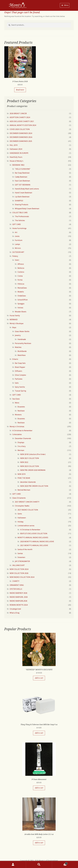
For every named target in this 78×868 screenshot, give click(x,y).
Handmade (22, 339)
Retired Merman (24, 490)
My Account (13, 865)
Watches (18, 347)
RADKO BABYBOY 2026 (18, 593)
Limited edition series (26, 526)
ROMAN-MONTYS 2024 (19, 605)
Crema (20, 276)
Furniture (19, 240)
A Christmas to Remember (22, 431)
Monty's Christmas (17, 427)
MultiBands (22, 351)
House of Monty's (16, 161)
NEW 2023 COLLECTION (30, 466)
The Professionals (22, 216)
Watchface (22, 355)
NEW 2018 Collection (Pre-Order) (33, 454)
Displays (21, 442)
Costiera (21, 272)
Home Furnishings (19, 228)
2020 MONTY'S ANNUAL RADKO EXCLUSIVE (37, 541)
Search (39, 865)
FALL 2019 (14, 145)
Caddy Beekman (21, 177)
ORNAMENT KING (17, 585)
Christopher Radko (22, 506)
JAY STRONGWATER (22, 561)
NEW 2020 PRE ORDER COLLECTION (34, 486)
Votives (20, 308)
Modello (21, 292)
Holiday (20, 522)
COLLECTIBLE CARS (20, 213)
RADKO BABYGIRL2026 (18, 601)
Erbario (15, 359)
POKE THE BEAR (24, 478)
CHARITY (16, 581)
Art (16, 232)
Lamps (17, 244)
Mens (17, 403)
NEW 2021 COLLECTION (30, 458)
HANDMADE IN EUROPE (19, 153)
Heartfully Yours (16, 157)
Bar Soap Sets (20, 363)
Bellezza (21, 268)
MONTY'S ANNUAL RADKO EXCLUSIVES (33, 537)
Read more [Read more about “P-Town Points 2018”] (20, 90)
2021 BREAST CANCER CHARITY (27, 502)
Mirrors (18, 248)
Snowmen (21, 557)
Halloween (22, 518)
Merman (21, 450)
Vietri (17, 260)
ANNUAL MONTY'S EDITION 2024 (23, 125)
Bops (14, 327)
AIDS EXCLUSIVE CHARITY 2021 (22, 121)
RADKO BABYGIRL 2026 (19, 597)
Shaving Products (22, 205)
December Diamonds (23, 438)
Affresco (21, 264)
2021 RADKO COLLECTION (28, 510)
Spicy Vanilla (20, 387)
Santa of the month (25, 549)
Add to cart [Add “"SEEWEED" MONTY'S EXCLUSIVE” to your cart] (39, 678)
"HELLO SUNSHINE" (23, 169)
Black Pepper (20, 367)
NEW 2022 (24, 462)
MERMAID (14, 320)
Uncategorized (15, 609)
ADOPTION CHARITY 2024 (20, 117)
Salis (17, 383)
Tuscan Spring (20, 391)
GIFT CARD (17, 224)
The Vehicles (20, 220)
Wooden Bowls (21, 312)
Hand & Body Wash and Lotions (27, 189)
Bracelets (21, 407)
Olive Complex (20, 375)
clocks (17, 236)
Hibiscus (21, 284)
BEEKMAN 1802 (18, 165)
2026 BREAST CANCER (18, 113)
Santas (20, 553)
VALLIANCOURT (19, 565)
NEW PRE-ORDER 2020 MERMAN (33, 470)
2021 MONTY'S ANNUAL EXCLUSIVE (34, 545)
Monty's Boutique (17, 323)
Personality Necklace (23, 343)
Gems (20, 514)
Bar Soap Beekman (22, 173)
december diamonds (28, 482)
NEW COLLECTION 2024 (19, 569)
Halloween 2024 (16, 149)
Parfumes (19, 379)
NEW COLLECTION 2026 (19, 573)
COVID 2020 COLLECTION (20, 129)
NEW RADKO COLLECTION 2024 (22, 577)
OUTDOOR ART (18, 252)
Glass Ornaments (19, 498)
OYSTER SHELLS (16, 589)
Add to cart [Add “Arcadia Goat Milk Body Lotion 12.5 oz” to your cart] (39, 843)
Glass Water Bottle (22, 331)
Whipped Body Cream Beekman (27, 209)
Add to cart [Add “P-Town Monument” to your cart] (39, 788)
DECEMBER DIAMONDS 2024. (21, 137)
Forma (20, 280)
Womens (18, 415)
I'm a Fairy (22, 446)
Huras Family (15, 316)
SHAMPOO (19, 201)
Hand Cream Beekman (24, 193)
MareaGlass (22, 288)
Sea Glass (16, 399)
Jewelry (18, 335)
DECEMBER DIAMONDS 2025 (21, 141)
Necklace (21, 411)
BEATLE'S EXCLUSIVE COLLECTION (34, 533)
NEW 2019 (22, 474)
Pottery (15, 256)
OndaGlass (22, 296)
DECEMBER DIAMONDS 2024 (21, 133)
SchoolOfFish (23, 300)
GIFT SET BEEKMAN (23, 185)
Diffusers (18, 371)
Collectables (17, 434)
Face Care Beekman (22, 181)
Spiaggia (21, 304)
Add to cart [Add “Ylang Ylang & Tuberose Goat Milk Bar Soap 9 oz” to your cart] (39, 733)
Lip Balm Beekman (22, 197)
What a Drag (14, 613)
